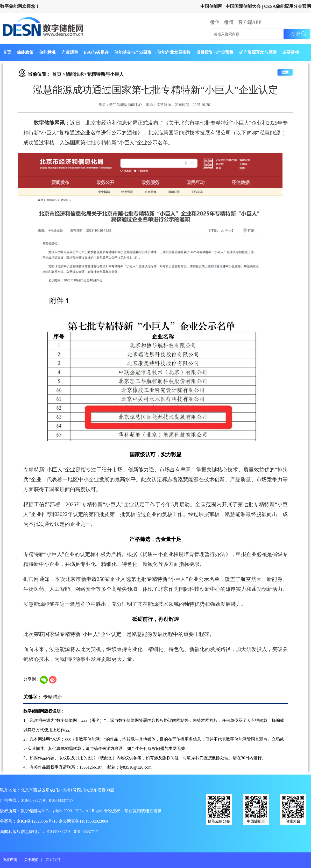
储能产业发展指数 (174, 52)
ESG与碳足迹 (96, 52)
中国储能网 (211, 6)
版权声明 (10, 860)
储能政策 (25, 52)
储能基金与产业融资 (133, 52)
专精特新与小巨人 (105, 74)
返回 (285, 72)
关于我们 (31, 860)
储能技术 (75, 74)
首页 (7, 52)
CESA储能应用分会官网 (288, 6)
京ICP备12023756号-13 (38, 821)
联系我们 (53, 860)
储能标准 (47, 52)
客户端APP (250, 22)
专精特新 (53, 697)
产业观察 (70, 52)
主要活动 (291, 52)
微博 (229, 22)
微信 (215, 22)
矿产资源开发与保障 (258, 52)
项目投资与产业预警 (215, 52)
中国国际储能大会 (243, 6)
